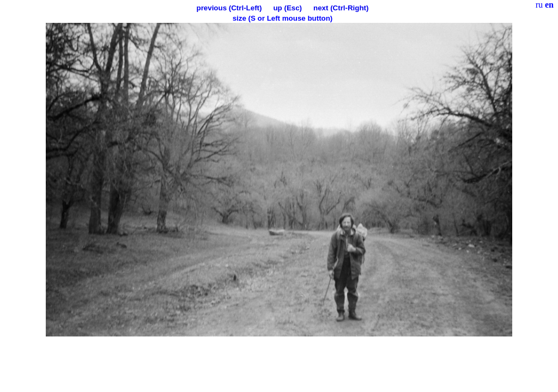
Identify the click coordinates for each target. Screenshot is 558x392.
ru (539, 5)
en (549, 5)
